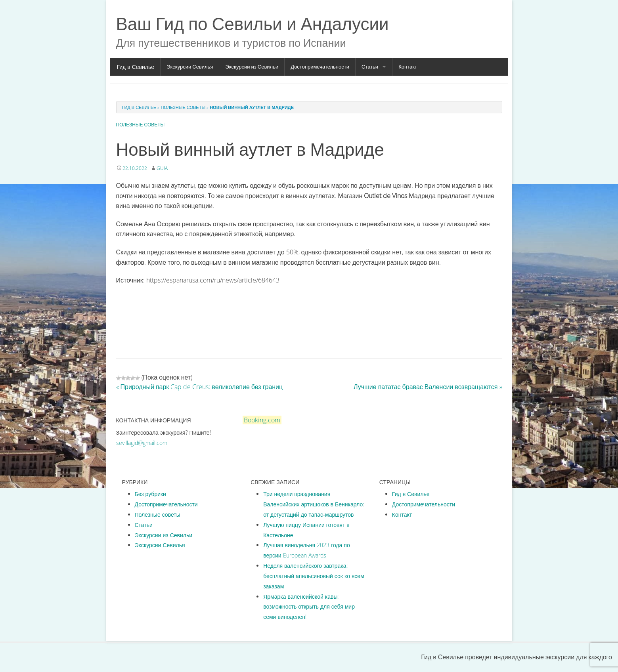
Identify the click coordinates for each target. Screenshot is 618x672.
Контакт (408, 67)
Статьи (370, 67)
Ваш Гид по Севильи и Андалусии (253, 24)
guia (162, 168)
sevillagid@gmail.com (142, 443)
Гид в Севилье (136, 67)
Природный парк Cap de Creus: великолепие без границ (200, 387)
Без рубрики (150, 494)
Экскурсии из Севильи (252, 67)
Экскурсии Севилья (190, 67)
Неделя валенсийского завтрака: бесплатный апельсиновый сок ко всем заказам (314, 576)
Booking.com (262, 420)
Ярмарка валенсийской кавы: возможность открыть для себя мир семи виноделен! (309, 607)
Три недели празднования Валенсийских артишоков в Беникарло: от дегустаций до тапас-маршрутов (314, 504)
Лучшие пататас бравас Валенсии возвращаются (428, 387)
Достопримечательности (320, 67)
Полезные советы (183, 107)
